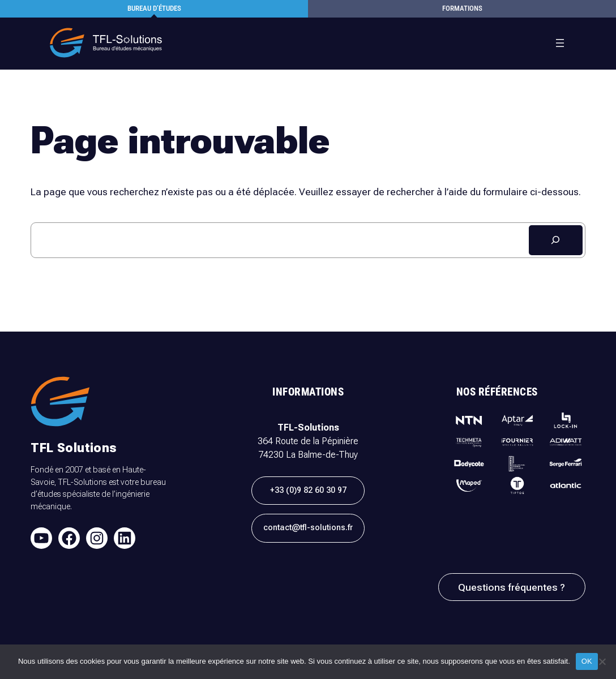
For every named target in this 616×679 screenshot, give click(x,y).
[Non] (602, 661)
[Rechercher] (555, 240)
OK (587, 661)
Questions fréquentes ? (512, 587)
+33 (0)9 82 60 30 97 (308, 490)
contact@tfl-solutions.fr (308, 528)
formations (462, 8)
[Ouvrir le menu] (560, 43)
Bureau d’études (154, 8)
